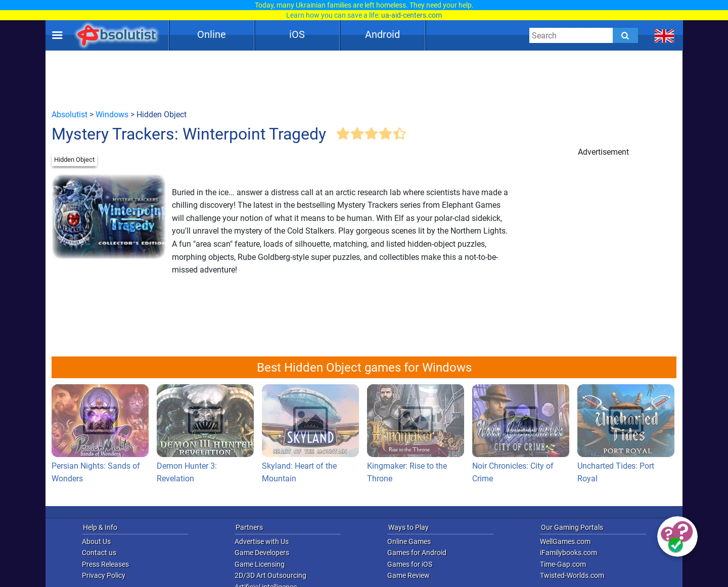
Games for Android (417, 553)
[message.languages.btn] (665, 35)
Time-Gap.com (563, 564)
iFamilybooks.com (568, 553)
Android (382, 34)
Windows (112, 115)
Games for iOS (410, 564)
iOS (297, 34)
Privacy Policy (104, 575)
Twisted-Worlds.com (572, 575)
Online (212, 34)
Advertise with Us (262, 541)
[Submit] (625, 35)
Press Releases (105, 564)
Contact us (99, 553)
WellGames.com (565, 541)
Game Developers (262, 553)
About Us (96, 541)
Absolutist (70, 115)
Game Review (408, 575)
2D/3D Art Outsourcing (270, 575)
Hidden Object (74, 160)
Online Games (409, 541)
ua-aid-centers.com (412, 15)
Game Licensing (260, 564)
